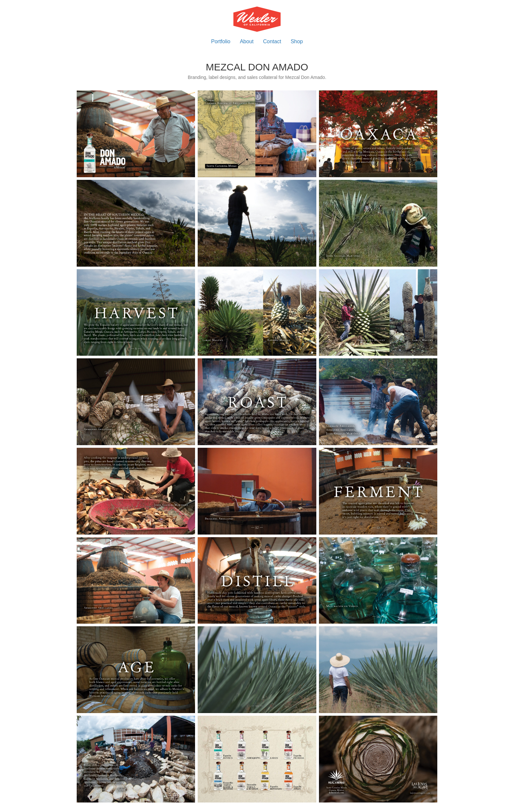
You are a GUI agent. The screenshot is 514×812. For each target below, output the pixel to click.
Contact (272, 41)
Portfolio (221, 41)
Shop (297, 41)
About (247, 41)
